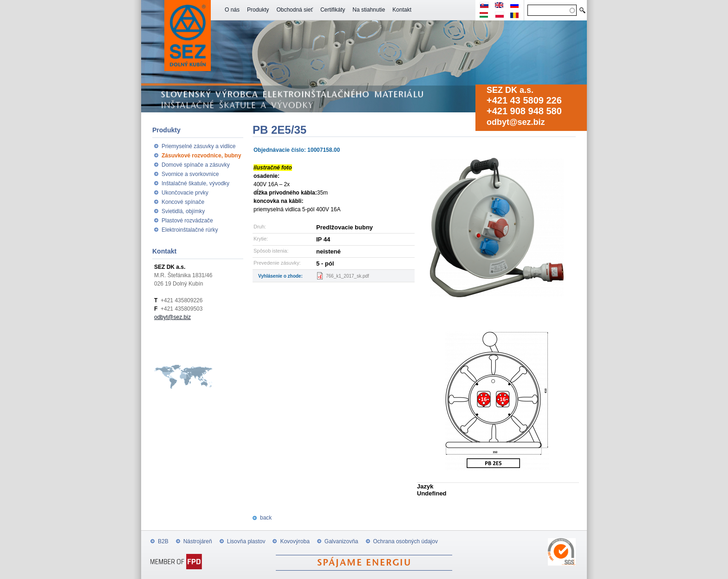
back (266, 518)
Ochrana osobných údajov (406, 541)
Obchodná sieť (295, 10)
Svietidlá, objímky (183, 211)
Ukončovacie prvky (185, 193)
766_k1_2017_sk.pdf (348, 276)
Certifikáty (333, 10)
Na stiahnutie (369, 10)
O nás (232, 10)
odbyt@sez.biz (516, 122)
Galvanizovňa (341, 541)
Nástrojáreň (198, 541)
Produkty (258, 10)
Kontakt (402, 10)
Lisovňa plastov (246, 541)
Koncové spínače (183, 202)
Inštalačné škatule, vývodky (195, 183)
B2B (163, 541)
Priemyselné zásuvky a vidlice (198, 146)
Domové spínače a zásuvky (196, 165)
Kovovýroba (295, 541)
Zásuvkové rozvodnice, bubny (201, 156)
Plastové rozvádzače (187, 221)
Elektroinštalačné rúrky (190, 230)
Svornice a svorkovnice (190, 174)
